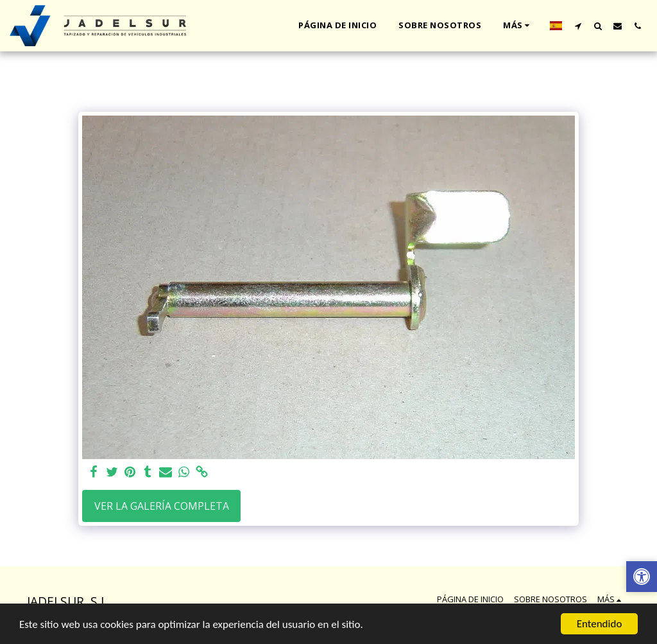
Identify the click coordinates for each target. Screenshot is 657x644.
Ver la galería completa (162, 506)
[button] (578, 26)
